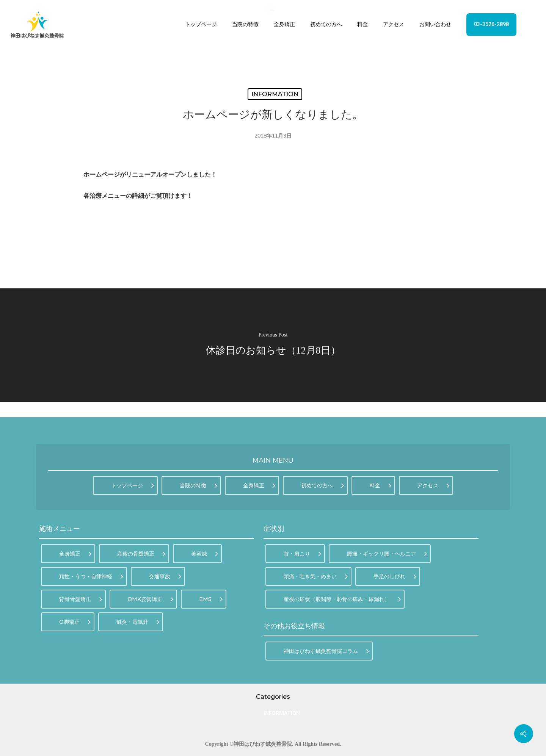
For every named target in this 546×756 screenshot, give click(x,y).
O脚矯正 (75, 622)
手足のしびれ (395, 576)
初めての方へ (326, 24)
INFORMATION (275, 94)
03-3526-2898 (491, 24)
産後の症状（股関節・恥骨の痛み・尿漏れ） (342, 599)
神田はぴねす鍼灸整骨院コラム (326, 651)
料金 (362, 24)
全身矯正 (284, 24)
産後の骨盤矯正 (141, 554)
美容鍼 (205, 554)
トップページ (201, 24)
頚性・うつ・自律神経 (91, 576)
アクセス (394, 24)
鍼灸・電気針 (138, 622)
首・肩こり (302, 554)
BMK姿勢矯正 (151, 599)
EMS (211, 599)
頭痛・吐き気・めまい (316, 576)
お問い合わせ (435, 24)
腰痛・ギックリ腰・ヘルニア (387, 554)
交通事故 (165, 576)
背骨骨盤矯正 (81, 599)
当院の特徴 (245, 24)
